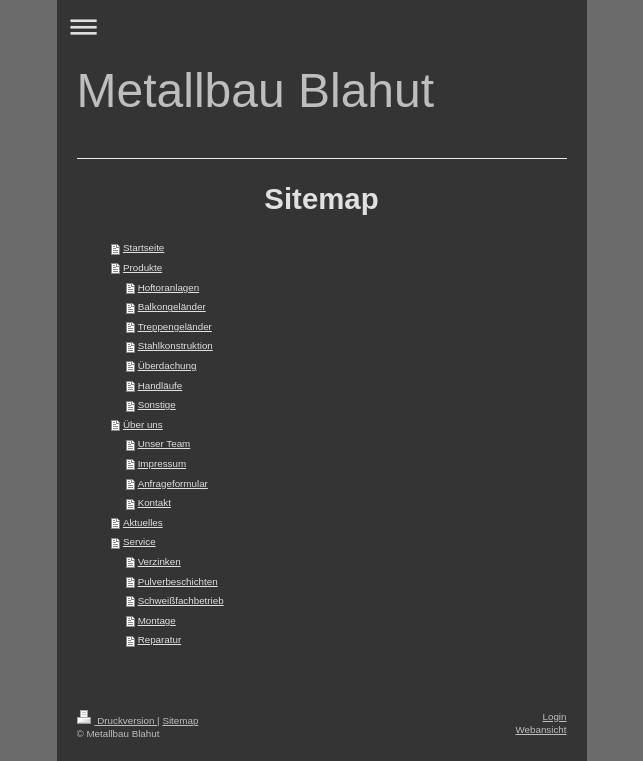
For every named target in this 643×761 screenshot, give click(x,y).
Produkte (142, 267)
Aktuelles (143, 522)
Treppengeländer (175, 326)
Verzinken (159, 561)
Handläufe (160, 385)
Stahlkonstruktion (175, 345)
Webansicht (540, 729)
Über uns (143, 424)
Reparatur (160, 639)
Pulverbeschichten (178, 581)
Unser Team (164, 443)
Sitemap (180, 720)
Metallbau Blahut (256, 90)
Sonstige (157, 404)
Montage (157, 620)
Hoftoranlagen (169, 287)
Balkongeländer (172, 306)
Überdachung (167, 365)
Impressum (162, 463)
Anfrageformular (173, 483)
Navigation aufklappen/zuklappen (322, 26)
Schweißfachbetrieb (181, 600)
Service (139, 541)
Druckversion (117, 720)
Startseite (143, 247)
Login (555, 716)
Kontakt (154, 502)
